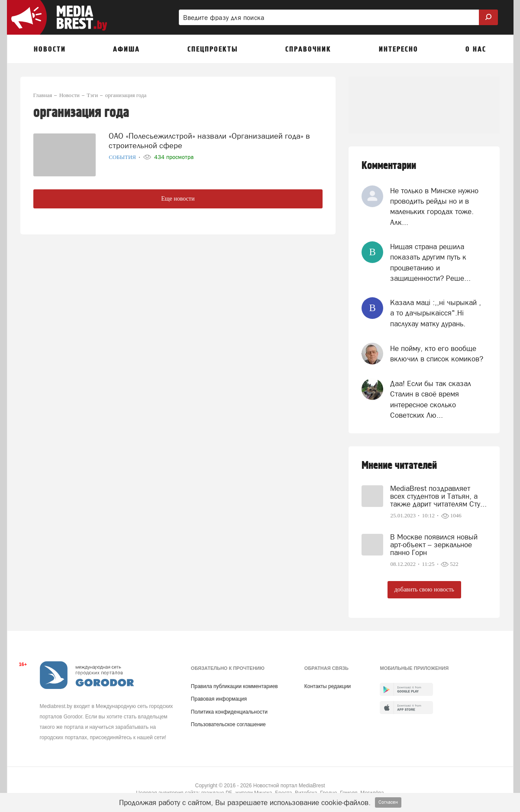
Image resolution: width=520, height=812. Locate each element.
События (123, 157)
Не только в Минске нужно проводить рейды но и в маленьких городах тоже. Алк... (434, 206)
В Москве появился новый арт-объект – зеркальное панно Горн (434, 545)
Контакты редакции (328, 686)
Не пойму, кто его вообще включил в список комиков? (437, 354)
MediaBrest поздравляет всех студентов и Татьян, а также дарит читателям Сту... (438, 496)
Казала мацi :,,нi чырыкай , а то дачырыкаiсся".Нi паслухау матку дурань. (436, 313)
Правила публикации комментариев (234, 686)
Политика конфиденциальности (229, 712)
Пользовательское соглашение (228, 724)
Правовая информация (219, 699)
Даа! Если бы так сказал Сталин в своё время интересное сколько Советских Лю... (431, 399)
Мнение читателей (399, 466)
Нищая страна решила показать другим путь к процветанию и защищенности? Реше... (430, 262)
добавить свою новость (424, 590)
